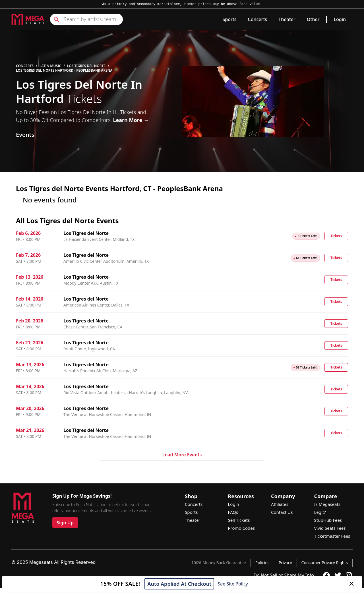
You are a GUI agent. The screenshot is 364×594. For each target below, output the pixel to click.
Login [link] (340, 19)
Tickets (336, 236)
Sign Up (65, 523)
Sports (229, 19)
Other (313, 19)
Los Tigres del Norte (86, 66)
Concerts (258, 19)
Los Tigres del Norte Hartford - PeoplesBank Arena (64, 71)
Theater (287, 19)
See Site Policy (233, 584)
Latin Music (50, 66)
